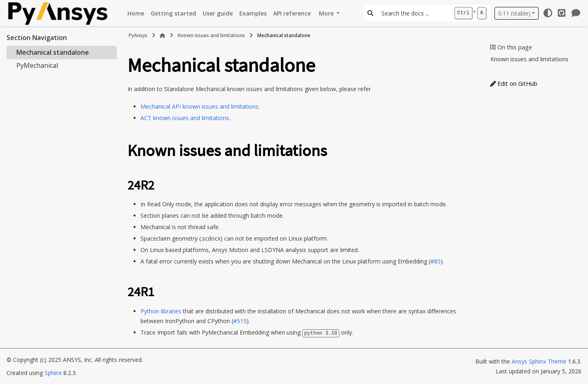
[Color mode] (548, 13)
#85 (435, 261)
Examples (253, 13)
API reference (292, 13)
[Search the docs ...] (413, 13)
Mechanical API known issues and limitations (199, 106)
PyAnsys (138, 35)
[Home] (163, 36)
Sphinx (53, 372)
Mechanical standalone (53, 52)
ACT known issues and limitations (185, 118)
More (327, 13)
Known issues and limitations (211, 35)
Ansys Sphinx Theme (539, 361)
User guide (218, 13)
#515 (240, 321)
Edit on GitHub (514, 84)
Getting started (173, 13)
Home (136, 13)
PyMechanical (37, 65)
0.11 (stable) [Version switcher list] (514, 13)
